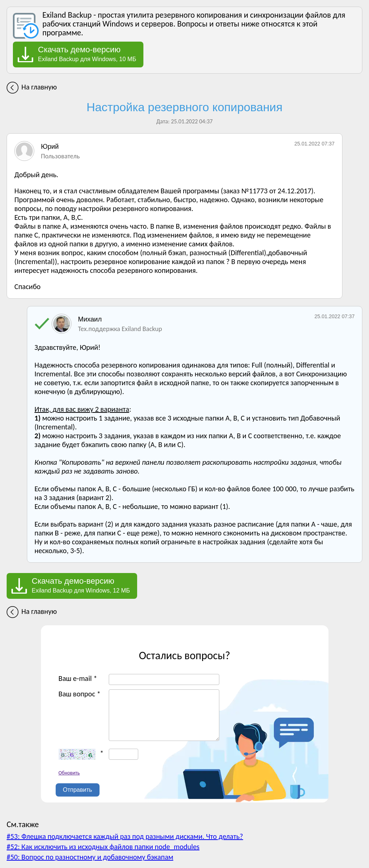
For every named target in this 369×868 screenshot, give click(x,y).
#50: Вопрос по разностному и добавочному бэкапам (90, 857)
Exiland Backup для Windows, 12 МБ (81, 585)
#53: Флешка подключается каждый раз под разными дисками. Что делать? (125, 836)
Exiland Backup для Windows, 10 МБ (87, 54)
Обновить (69, 773)
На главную (39, 87)
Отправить (78, 790)
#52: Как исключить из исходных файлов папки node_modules (103, 847)
